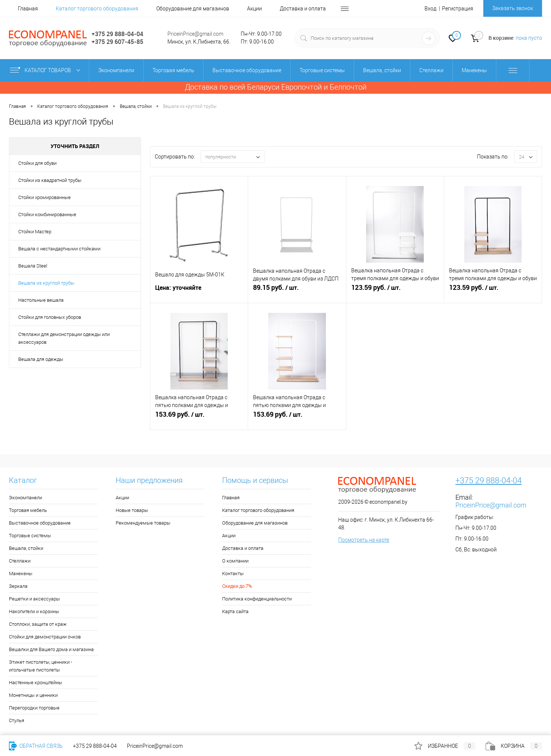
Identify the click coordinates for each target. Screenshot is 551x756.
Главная (28, 9)
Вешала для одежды (41, 359)
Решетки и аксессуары (34, 599)
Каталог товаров (47, 70)
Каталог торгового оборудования (97, 9)
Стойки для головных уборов (50, 317)
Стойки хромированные (44, 197)
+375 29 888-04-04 (117, 34)
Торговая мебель (28, 510)
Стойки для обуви (37, 163)
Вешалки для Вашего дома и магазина (51, 649)
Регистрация (458, 9)
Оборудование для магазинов (193, 9)
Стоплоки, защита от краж (38, 624)
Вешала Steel (33, 266)
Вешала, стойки (26, 548)
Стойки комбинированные (47, 214)
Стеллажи (20, 561)
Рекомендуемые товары (143, 523)
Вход (430, 9)
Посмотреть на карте (364, 540)
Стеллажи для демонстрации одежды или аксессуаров (64, 338)
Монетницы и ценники (33, 695)
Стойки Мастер (35, 232)
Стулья (17, 720)
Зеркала (18, 586)
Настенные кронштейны (36, 683)
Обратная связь (36, 746)
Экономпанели (25, 498)
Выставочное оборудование (40, 523)
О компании (235, 561)
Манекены (21, 574)
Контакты (233, 574)
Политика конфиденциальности (257, 599)
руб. (297, 292)
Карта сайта (235, 611)
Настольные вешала (41, 300)
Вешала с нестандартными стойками (59, 249)
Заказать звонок (513, 8)
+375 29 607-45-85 (117, 42)
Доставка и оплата (303, 9)
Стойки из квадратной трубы (50, 180)
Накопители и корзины (34, 611)
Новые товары (132, 510)
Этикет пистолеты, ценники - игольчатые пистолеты (41, 666)
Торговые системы (30, 536)
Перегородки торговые (34, 708)
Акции (254, 9)
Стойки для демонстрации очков (45, 637)
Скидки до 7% (237, 586)
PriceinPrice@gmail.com (195, 34)
